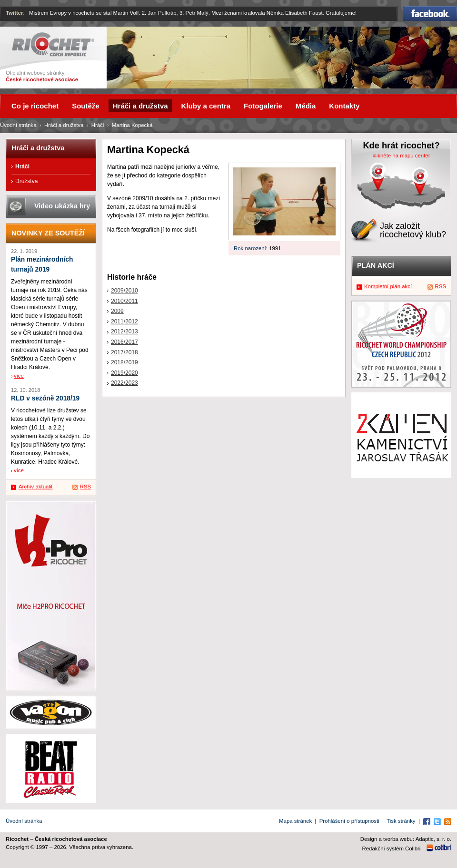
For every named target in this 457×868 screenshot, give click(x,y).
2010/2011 (124, 301)
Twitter (15, 13)
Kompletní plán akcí (388, 286)
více (19, 376)
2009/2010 (124, 291)
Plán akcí (376, 265)
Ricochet (53, 44)
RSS (85, 487)
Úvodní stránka (18, 125)
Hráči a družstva (64, 125)
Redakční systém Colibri (392, 848)
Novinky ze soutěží (48, 233)
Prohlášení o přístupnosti (349, 821)
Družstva (26, 181)
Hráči (98, 125)
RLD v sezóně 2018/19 (45, 398)
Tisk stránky (401, 821)
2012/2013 (124, 332)
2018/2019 (124, 362)
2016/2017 (124, 342)
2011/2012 (124, 322)
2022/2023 (124, 383)
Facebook (430, 13)
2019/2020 (124, 373)
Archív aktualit (36, 487)
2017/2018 (124, 352)
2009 (117, 311)
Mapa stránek (295, 821)
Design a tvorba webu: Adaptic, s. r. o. (406, 839)
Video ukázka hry (62, 206)
